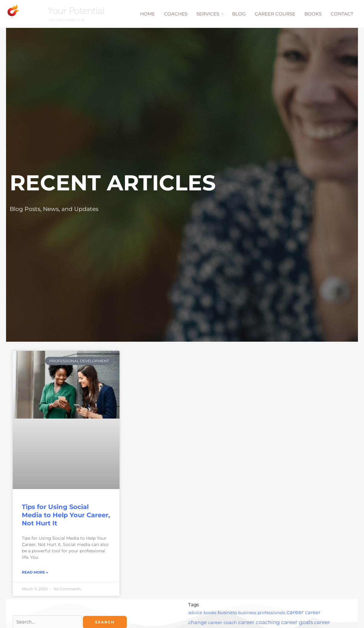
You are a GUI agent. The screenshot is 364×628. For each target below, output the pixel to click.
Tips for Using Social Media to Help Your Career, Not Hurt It (66, 515)
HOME (148, 14)
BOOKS (313, 14)
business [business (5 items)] (227, 613)
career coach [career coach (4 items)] (223, 623)
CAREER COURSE (275, 14)
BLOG (239, 14)
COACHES (176, 14)
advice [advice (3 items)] (195, 613)
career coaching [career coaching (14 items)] (259, 623)
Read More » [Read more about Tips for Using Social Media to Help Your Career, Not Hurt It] (35, 572)
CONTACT (342, 14)
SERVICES (208, 14)
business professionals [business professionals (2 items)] (262, 613)
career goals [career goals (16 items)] (297, 622)
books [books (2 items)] (210, 613)
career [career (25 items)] (295, 613)
